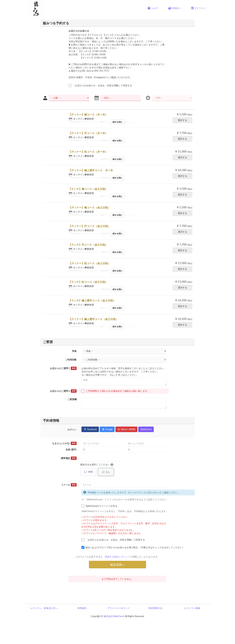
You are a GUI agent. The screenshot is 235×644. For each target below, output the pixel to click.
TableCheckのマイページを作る (99, 506)
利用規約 (82, 608)
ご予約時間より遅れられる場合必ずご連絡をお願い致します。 (115, 391)
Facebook (90, 429)
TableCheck (146, 429)
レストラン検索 (192, 608)
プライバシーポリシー (119, 608)
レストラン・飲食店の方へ (44, 608)
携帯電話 (69, 458)
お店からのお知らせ (79, 31)
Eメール (69, 485)
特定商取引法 (155, 608)
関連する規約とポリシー (117, 557)
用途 (74, 351)
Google (107, 429)
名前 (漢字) (71, 449)
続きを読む (117, 122)
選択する (184, 120)
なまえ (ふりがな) (64, 443)
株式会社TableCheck (114, 616)
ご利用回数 (71, 360)
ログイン (72, 430)
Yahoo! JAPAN (126, 429)
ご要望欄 (72, 399)
